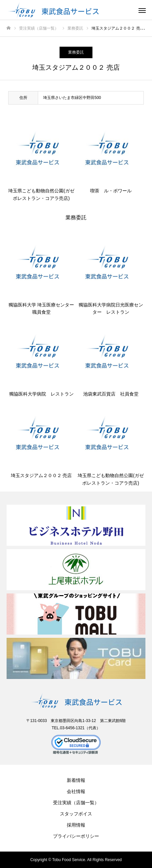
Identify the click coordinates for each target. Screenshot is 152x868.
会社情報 (76, 791)
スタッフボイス (76, 814)
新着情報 (76, 780)
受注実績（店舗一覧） (76, 803)
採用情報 (76, 825)
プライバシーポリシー (76, 836)
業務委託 (76, 52)
